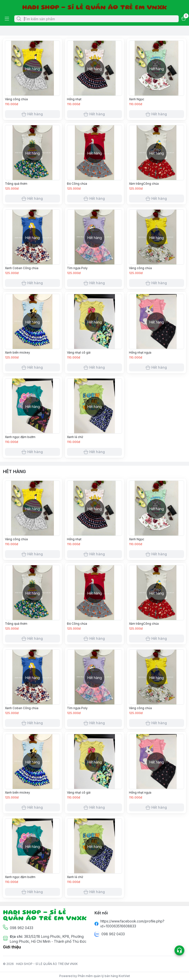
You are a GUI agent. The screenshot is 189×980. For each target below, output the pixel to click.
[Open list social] (179, 950)
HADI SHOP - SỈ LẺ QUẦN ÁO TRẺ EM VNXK (47, 964)
